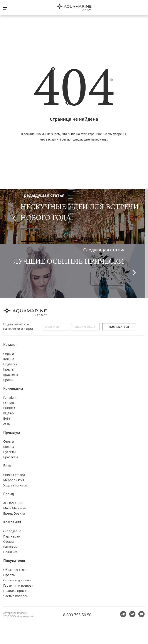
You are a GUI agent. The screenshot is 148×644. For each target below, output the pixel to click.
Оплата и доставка (17, 580)
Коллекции (13, 388)
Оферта (9, 575)
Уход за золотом (15, 485)
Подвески (10, 364)
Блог (7, 466)
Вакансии (10, 547)
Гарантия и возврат (18, 585)
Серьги (9, 354)
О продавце (12, 531)
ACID (7, 424)
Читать (37, 235)
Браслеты (11, 375)
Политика (10, 552)
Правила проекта (16, 591)
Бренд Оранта (14, 513)
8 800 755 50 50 (77, 615)
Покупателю (14, 561)
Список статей (14, 475)
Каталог (10, 345)
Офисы (8, 542)
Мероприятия (14, 480)
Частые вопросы (16, 596)
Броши (8, 380)
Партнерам (12, 536)
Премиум (12, 432)
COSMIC (9, 403)
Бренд (9, 494)
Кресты (9, 369)
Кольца (9, 359)
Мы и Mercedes (15, 508)
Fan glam (10, 398)
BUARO (8, 413)
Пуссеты (9, 452)
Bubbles (9, 408)
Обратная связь (15, 570)
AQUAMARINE (13, 503)
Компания (12, 522)
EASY (7, 418)
